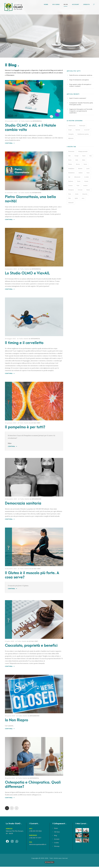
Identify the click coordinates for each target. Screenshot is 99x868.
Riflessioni (71, 138)
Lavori (88, 169)
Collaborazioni (72, 126)
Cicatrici (70, 185)
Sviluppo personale (83, 151)
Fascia (85, 164)
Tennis (79, 181)
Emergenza (71, 190)
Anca (83, 198)
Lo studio (87, 177)
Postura (70, 164)
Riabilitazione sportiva (83, 134)
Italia (77, 160)
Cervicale (80, 190)
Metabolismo (71, 173)
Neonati (86, 181)
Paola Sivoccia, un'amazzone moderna (81, 75)
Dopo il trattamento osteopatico (79, 80)
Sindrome (71, 181)
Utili (69, 156)
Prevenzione (71, 151)
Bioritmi (80, 169)
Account (57, 840)
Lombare (85, 185)
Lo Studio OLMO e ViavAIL (27, 275)
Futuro (84, 156)
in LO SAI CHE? (35, 424)
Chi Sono (56, 4)
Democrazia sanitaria (23, 505)
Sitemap (57, 847)
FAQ (90, 156)
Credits (87, 4)
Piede (70, 194)
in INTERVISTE (36, 194)
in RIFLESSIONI (36, 500)
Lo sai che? (87, 130)
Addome (81, 173)
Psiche (70, 160)
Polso (70, 198)
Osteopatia (71, 134)
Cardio (77, 194)
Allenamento (77, 177)
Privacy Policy (50, 864)
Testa (78, 185)
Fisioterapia (82, 126)
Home (46, 4)
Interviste (78, 130)
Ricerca (78, 164)
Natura (88, 190)
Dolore (84, 160)
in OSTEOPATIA (36, 122)
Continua (10, 144)
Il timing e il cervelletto (24, 344)
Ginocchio (85, 194)
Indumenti (71, 203)
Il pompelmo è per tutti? (25, 428)
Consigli (76, 156)
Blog (66, 4)
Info (69, 177)
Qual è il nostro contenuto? (78, 98)
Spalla (76, 198)
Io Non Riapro (17, 721)
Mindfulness (71, 169)
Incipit (70, 130)
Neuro (88, 173)
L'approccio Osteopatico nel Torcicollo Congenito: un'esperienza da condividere (81, 111)
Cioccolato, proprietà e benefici (31, 647)
